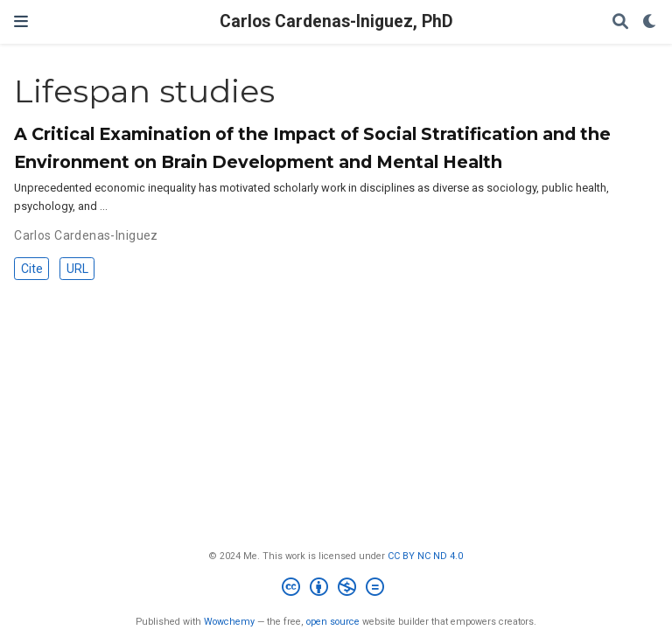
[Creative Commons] (336, 589)
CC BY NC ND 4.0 (425, 556)
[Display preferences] (650, 22)
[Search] (620, 22)
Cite (32, 269)
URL (77, 269)
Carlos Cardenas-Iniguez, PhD (336, 21)
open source (333, 622)
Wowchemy (229, 622)
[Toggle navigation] (21, 21)
